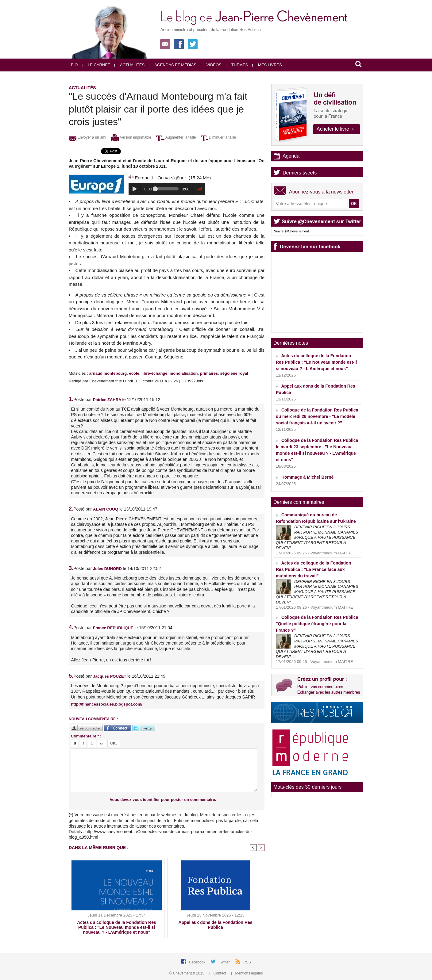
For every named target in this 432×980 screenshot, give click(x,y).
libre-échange (154, 373)
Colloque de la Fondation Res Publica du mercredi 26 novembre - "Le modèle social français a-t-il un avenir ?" (317, 416)
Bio (74, 65)
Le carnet (96, 65)
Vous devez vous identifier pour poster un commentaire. (163, 800)
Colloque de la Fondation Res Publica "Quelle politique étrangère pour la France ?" (317, 624)
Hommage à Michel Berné (307, 477)
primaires (209, 373)
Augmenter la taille (176, 137)
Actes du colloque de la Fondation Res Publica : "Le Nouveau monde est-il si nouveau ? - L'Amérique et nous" (116, 927)
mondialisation (184, 373)
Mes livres (267, 65)
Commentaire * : (86, 736)
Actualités (129, 65)
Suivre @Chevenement (291, 231)
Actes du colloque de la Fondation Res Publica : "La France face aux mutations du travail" (313, 569)
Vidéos (211, 65)
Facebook (198, 962)
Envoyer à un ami (87, 137)
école (134, 373)
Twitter (225, 962)
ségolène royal (234, 373)
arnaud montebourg (108, 373)
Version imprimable (131, 137)
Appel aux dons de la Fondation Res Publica (215, 925)
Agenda (291, 156)
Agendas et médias (173, 65)
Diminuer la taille (218, 137)
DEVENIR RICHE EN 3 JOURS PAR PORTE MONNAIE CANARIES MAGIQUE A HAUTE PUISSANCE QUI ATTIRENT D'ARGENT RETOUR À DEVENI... (317, 537)
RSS (247, 962)
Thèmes (237, 65)
